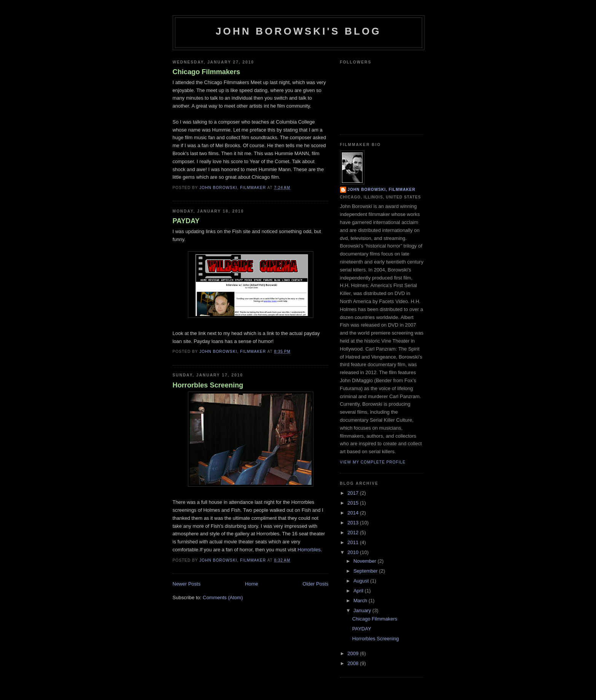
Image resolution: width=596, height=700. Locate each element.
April (359, 591)
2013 (354, 523)
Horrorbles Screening (208, 385)
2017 (354, 493)
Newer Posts (187, 584)
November (366, 561)
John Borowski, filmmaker (381, 190)
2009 (354, 653)
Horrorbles (309, 550)
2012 (354, 533)
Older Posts (316, 584)
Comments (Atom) (223, 598)
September (366, 571)
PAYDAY (186, 221)
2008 (354, 663)
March (361, 601)
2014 (354, 513)
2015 (354, 503)
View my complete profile (373, 462)
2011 (354, 542)
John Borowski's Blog (298, 31)
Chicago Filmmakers (207, 72)
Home (252, 584)
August (362, 581)
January (363, 610)
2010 (354, 552)
